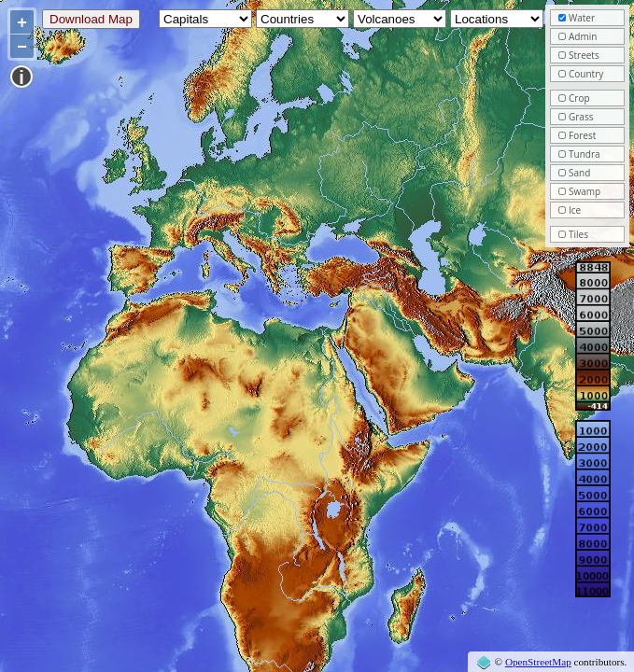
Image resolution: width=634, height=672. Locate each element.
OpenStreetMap (538, 662)
